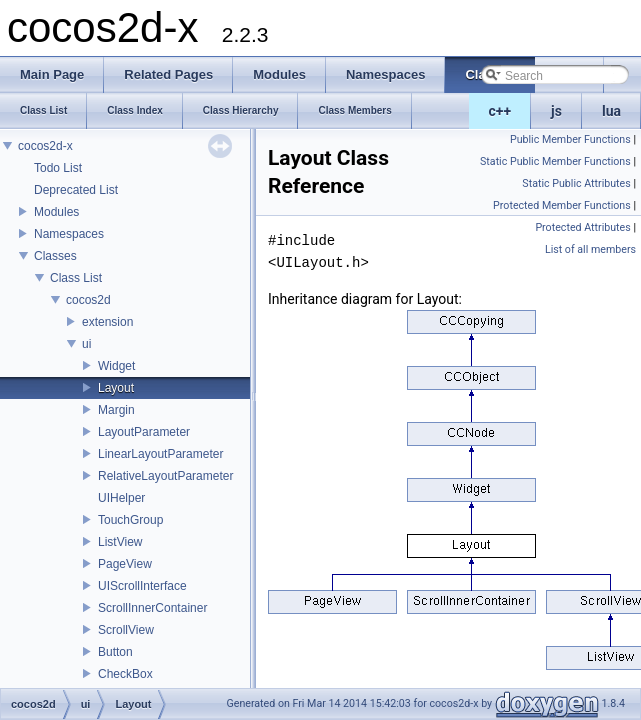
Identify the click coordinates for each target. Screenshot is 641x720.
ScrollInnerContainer (152, 608)
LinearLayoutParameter (160, 454)
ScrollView (126, 630)
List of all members (590, 249)
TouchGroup (130, 520)
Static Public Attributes (576, 183)
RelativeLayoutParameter (165, 476)
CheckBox (125, 674)
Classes (55, 256)
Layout (116, 388)
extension (107, 322)
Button (115, 652)
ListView (120, 542)
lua (611, 111)
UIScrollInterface (142, 586)
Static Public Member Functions (555, 161)
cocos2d (88, 300)
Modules (56, 212)
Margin (116, 410)
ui (86, 344)
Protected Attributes (582, 227)
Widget (116, 366)
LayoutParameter (144, 432)
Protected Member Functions (562, 205)
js (556, 111)
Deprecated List (76, 190)
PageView (125, 564)
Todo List (58, 168)
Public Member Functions (570, 139)
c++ (500, 111)
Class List (76, 278)
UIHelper (121, 498)
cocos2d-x (45, 146)
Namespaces (69, 234)
